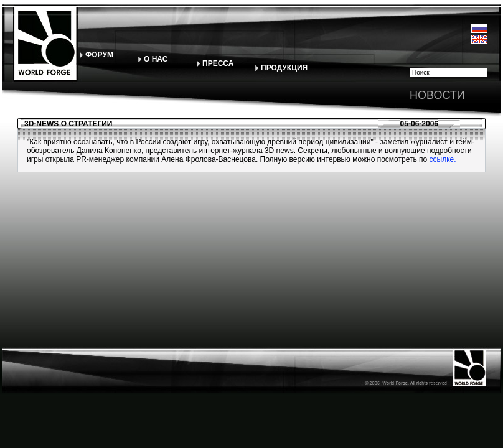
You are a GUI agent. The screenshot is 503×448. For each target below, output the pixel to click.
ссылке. (441, 159)
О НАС (156, 59)
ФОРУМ (99, 55)
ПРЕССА (218, 63)
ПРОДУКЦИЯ (284, 68)
